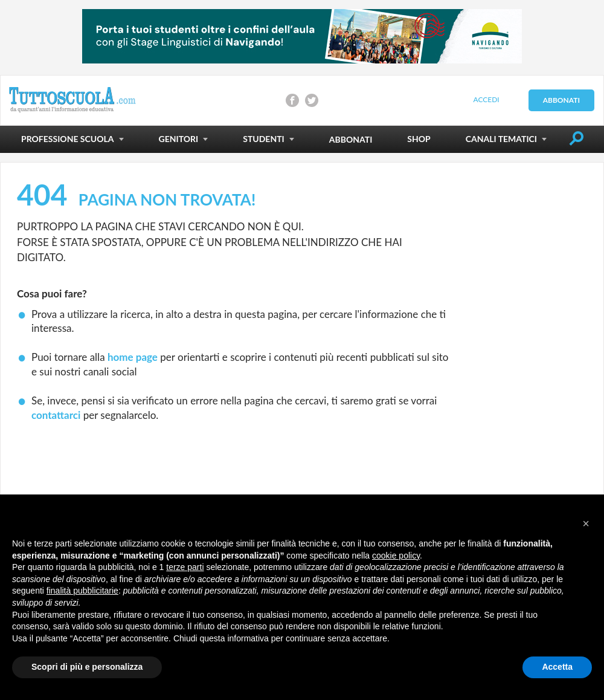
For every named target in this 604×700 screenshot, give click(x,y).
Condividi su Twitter (312, 100)
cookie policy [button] (396, 556)
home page (133, 357)
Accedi (486, 99)
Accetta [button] (557, 667)
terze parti (185, 567)
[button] (586, 523)
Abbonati (561, 100)
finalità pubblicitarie (82, 591)
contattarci (56, 415)
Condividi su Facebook (292, 100)
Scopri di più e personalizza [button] (87, 667)
